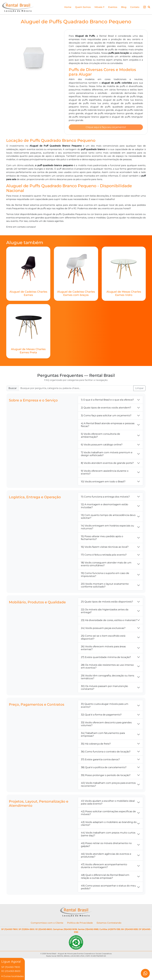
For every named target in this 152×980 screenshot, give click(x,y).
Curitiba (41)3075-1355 (110, 930)
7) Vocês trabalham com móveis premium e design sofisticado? (107, 455)
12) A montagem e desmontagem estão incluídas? (104, 507)
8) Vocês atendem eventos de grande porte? (107, 464)
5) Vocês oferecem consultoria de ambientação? (100, 436)
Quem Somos (80, 7)
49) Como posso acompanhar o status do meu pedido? (108, 888)
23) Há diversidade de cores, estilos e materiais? (109, 621)
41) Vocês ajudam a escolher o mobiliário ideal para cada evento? (108, 803)
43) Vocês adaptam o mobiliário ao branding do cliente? (109, 824)
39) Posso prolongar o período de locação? (106, 776)
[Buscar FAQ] (76, 389)
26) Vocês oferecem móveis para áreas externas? (103, 649)
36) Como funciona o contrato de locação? (106, 752)
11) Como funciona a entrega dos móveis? (105, 498)
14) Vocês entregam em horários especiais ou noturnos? (107, 528)
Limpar (139, 389)
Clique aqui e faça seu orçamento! (106, 128)
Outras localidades (13, 976)
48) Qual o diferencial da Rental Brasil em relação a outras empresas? (105, 877)
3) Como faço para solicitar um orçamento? (106, 416)
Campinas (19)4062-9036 (65, 930)
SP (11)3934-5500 (26, 930)
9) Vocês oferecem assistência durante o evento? (105, 473)
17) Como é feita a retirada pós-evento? (104, 556)
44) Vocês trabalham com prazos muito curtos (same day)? (108, 835)
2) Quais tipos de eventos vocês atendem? (106, 408)
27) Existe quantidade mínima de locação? (106, 658)
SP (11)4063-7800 (9, 930)
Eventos (111, 7)
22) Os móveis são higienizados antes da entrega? (105, 612)
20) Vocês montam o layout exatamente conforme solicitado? (105, 586)
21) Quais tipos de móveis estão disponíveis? (107, 603)
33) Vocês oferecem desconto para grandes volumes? (106, 725)
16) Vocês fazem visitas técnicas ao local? (105, 548)
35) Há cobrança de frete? (96, 745)
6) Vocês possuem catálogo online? (102, 445)
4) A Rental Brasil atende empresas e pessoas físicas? (108, 426)
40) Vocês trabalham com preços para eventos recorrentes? (108, 785)
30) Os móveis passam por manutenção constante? (104, 688)
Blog (123, 7)
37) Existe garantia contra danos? (100, 760)
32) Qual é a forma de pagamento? (101, 716)
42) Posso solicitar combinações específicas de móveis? (108, 814)
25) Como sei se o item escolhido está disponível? (103, 638)
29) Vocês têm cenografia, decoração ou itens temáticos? (108, 678)
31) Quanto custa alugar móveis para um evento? (105, 706)
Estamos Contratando (109, 924)
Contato (134, 7)
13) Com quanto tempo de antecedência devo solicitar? (108, 517)
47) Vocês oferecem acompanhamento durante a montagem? (104, 867)
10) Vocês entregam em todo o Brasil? (103, 482)
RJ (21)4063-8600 (44, 930)
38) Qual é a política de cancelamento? (104, 768)
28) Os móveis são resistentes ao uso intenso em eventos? (107, 667)
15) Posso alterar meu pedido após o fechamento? (102, 539)
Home (64, 7)
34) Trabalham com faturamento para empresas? (103, 735)
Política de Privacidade (80, 924)
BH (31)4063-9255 (129, 930)
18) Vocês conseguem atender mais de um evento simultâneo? (106, 565)
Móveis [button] (97, 7)
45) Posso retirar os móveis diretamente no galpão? (106, 845)
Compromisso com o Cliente (47, 924)
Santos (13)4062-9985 (88, 930)
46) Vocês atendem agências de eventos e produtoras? (106, 856)
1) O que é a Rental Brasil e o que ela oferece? (107, 401)
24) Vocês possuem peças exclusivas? (103, 629)
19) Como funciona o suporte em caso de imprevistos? (105, 575)
